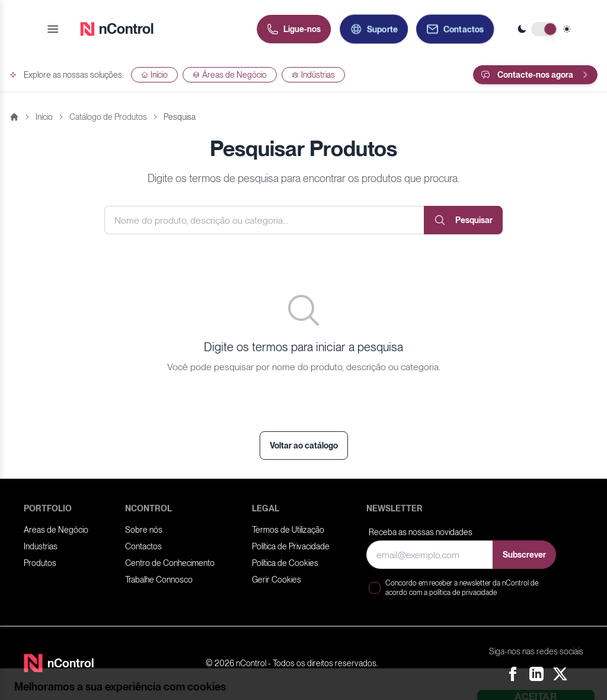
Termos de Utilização (288, 530)
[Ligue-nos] (294, 29)
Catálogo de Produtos (108, 117)
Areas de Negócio (56, 530)
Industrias (41, 546)
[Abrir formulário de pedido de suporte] (374, 29)
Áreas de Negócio (230, 75)
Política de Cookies (285, 563)
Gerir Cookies (277, 580)
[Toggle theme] (544, 29)
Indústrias (313, 75)
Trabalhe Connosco (159, 580)
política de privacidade (463, 593)
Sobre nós (144, 530)
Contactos (143, 546)
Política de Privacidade (291, 546)
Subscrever (524, 555)
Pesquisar (463, 220)
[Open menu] (53, 29)
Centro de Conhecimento (170, 563)
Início (154, 75)
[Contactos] (455, 29)
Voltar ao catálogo (304, 446)
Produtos (40, 563)
